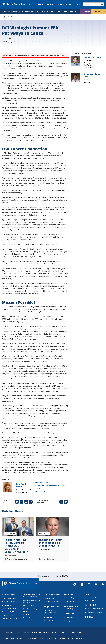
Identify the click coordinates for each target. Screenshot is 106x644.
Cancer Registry (49, 621)
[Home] (5, 17)
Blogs (10, 17)
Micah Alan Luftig (93, 57)
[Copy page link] (66, 502)
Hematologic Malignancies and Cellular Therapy (32, 595)
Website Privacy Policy (12, 632)
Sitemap (26, 632)
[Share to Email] (31, 502)
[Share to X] (22, 502)
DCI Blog (42, 4)
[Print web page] (61, 502)
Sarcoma (26, 614)
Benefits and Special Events (94, 608)
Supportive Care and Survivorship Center (50, 611)
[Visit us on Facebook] (75, 586)
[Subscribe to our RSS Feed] (103, 586)
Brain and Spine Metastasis (11, 601)
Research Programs (71, 598)
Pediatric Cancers (29, 605)
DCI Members (59, 4)
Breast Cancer (7, 605)
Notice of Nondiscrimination (73, 632)
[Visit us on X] (89, 586)
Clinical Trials (69, 594)
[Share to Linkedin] (26, 502)
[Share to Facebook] (17, 502)
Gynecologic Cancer (9, 615)
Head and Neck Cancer (10, 619)
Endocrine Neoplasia (9, 608)
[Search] (94, 4)
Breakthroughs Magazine (94, 612)
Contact (70, 4)
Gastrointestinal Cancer (10, 612)
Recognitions (40, 491)
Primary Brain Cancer (9, 598)
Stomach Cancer (42, 482)
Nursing (67, 621)
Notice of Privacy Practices (14, 638)
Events (50, 4)
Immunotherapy (49, 598)
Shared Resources (70, 601)
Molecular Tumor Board (52, 601)
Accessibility (51, 638)
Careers (88, 594)
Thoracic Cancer (28, 618)
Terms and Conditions (35, 638)
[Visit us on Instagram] (82, 586)
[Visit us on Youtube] (96, 586)
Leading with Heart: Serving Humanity (46, 632)
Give (77, 4)
